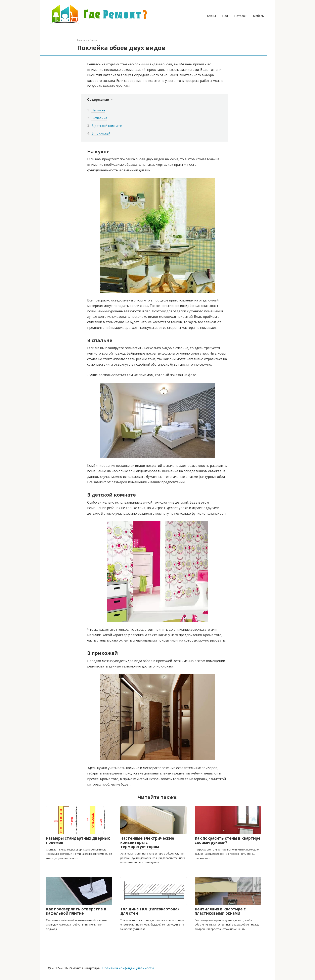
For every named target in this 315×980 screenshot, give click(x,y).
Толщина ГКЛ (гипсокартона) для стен (150, 911)
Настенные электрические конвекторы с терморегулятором (147, 842)
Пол (225, 16)
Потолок (240, 16)
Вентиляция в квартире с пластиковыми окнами (220, 911)
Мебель (258, 16)
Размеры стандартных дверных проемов (78, 840)
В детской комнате (107, 126)
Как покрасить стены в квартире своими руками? (228, 840)
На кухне (98, 110)
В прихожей (101, 133)
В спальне (99, 118)
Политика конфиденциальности (128, 968)
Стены (211, 16)
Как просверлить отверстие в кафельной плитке (76, 911)
